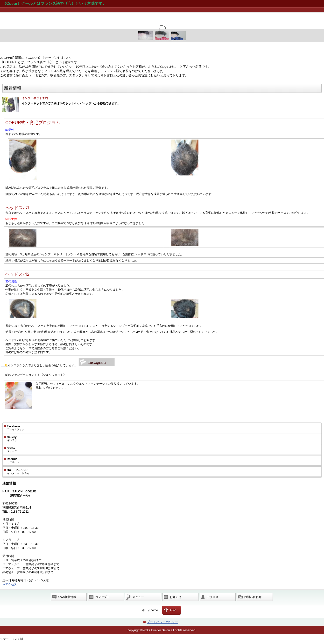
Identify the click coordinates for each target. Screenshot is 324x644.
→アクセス (10, 584)
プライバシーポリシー (162, 622)
